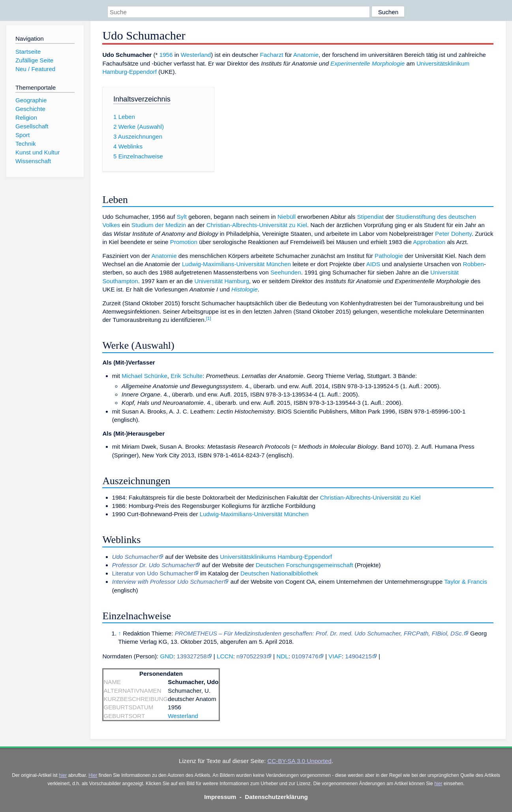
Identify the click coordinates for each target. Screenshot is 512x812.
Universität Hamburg (221, 281)
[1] (209, 318)
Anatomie (306, 55)
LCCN (225, 656)
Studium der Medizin (159, 225)
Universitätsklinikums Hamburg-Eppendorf (276, 557)
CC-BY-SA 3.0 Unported (299, 761)
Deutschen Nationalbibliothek (279, 573)
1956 (166, 55)
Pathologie (389, 256)
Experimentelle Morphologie (368, 63)
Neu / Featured (35, 69)
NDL (282, 656)
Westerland (196, 55)
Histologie (245, 289)
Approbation (429, 242)
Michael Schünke (144, 376)
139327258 (192, 656)
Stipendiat (370, 217)
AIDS (373, 264)
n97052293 (251, 656)
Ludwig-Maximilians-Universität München (236, 264)
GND (167, 656)
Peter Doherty (453, 234)
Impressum (220, 797)
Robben (474, 264)
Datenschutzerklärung (276, 797)
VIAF (335, 656)
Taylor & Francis (466, 582)
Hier (93, 775)
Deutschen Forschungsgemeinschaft (305, 565)
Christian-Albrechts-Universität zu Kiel (257, 225)
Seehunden (286, 272)
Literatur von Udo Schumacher (153, 573)
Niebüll (287, 217)
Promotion (184, 242)
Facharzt (271, 55)
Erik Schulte (187, 376)
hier (63, 775)
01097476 (305, 656)
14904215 (358, 656)
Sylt (182, 217)
